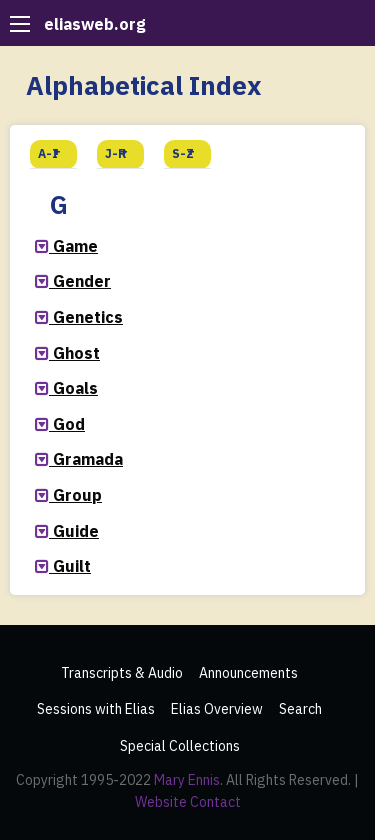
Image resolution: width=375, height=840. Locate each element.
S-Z (183, 153)
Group (77, 495)
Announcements (248, 673)
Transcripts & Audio (122, 673)
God (69, 424)
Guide (76, 531)
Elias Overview (217, 709)
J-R (116, 153)
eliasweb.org (95, 24)
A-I (48, 153)
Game (75, 246)
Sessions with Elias (96, 709)
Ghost (76, 353)
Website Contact (188, 802)
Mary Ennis (187, 780)
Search (300, 709)
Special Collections (180, 746)
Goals (75, 388)
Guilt (72, 566)
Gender (82, 281)
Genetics (88, 317)
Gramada (88, 459)
